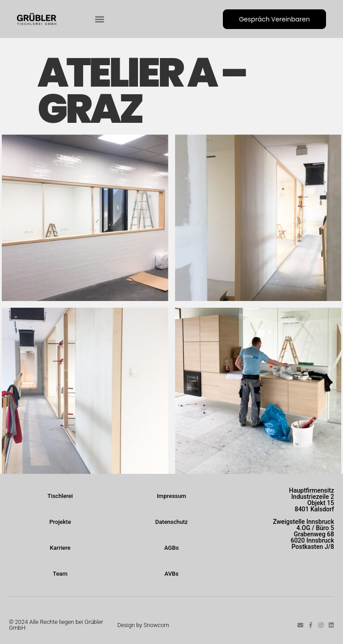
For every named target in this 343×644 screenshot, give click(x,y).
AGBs (171, 548)
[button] (99, 19)
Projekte (60, 522)
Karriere (60, 548)
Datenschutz (172, 522)
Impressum (171, 496)
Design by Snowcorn (143, 625)
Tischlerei (60, 496)
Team (60, 574)
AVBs (171, 574)
